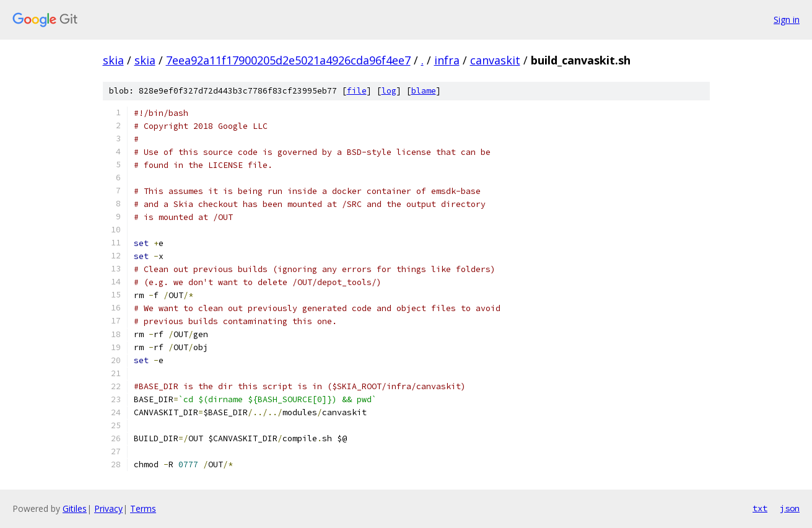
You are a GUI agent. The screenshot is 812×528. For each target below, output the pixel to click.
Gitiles (75, 508)
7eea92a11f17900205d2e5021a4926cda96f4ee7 (288, 60)
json (790, 508)
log (389, 91)
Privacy (108, 508)
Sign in (787, 20)
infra (447, 60)
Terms (143, 508)
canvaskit (495, 60)
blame (424, 91)
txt (760, 508)
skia (113, 60)
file (357, 91)
